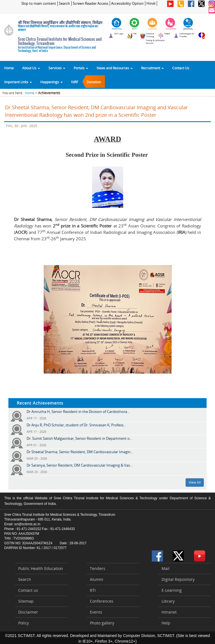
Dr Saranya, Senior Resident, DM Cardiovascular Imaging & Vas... (80, 465)
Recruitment (152, 68)
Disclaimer (28, 612)
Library (168, 601)
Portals (81, 68)
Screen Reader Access (91, 3)
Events (96, 612)
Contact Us (181, 68)
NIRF (75, 82)
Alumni (97, 579)
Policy (24, 623)
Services (57, 68)
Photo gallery (102, 623)
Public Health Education (41, 568)
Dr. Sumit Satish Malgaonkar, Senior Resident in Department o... (79, 438)
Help (166, 623)
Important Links (18, 82)
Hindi (151, 3)
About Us (31, 68)
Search (64, 3)
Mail (166, 568)
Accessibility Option (127, 3)
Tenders (98, 568)
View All (195, 482)
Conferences (102, 601)
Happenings (52, 82)
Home (9, 68)
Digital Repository (178, 579)
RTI (93, 590)
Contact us (28, 590)
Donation (94, 82)
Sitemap (26, 601)
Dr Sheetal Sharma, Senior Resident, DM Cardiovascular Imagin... (80, 452)
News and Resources (115, 68)
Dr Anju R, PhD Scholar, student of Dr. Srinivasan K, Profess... (76, 425)
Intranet (169, 612)
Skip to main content (39, 3)
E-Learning (172, 590)
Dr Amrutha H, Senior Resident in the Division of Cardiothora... (78, 412)
